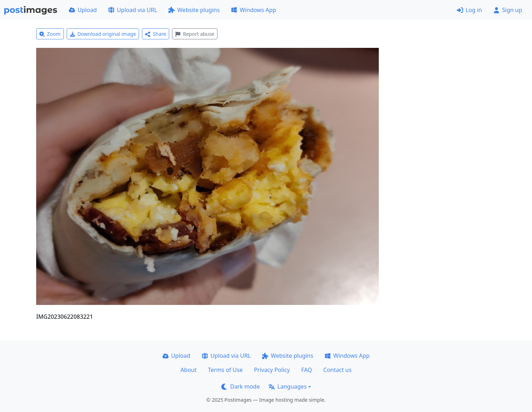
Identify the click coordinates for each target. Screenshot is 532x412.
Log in (469, 10)
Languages (287, 386)
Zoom (50, 34)
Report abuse (195, 34)
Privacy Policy (272, 370)
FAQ (306, 370)
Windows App (253, 10)
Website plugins (194, 10)
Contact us (338, 370)
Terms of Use (225, 370)
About (189, 370)
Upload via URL (133, 10)
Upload (83, 10)
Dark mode (240, 386)
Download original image (103, 34)
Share (156, 34)
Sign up (508, 10)
